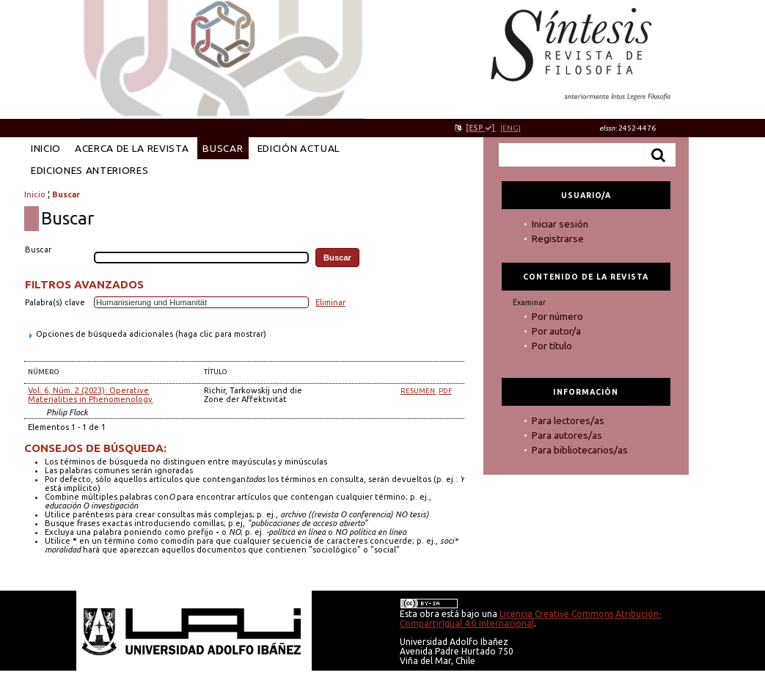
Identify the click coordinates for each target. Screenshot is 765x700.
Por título (552, 346)
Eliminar (330, 302)
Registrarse (558, 238)
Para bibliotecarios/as (580, 450)
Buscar (223, 148)
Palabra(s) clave (55, 302)
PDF (445, 391)
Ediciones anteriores (90, 170)
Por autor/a (556, 331)
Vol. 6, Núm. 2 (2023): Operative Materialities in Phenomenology (90, 395)
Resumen (418, 391)
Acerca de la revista (132, 148)
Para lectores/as (568, 420)
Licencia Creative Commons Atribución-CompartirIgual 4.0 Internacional (531, 619)
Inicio (46, 148)
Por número (557, 316)
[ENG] (510, 128)
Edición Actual (299, 148)
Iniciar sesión (560, 224)
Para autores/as (567, 435)
